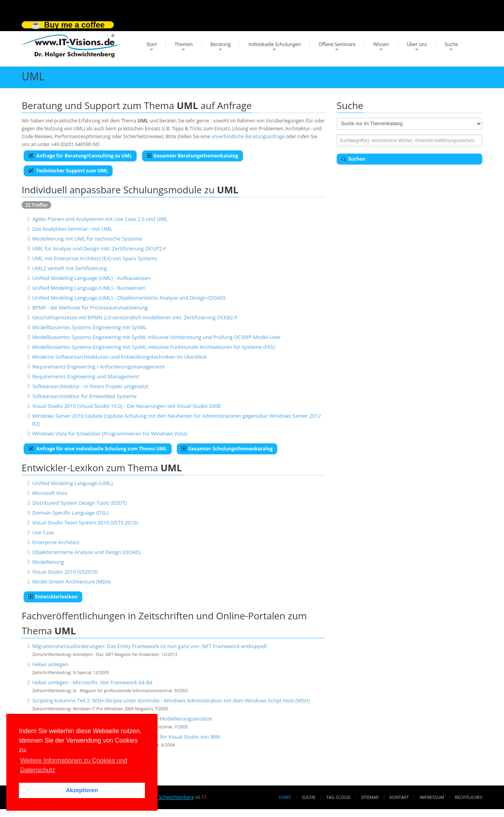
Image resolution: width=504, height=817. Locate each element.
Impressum (432, 797)
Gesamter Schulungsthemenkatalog (227, 449)
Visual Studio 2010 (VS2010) (65, 572)
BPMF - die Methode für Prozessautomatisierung (90, 308)
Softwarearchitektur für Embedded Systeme (84, 396)
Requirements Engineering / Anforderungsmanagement (98, 367)
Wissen (381, 44)
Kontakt (399, 797)
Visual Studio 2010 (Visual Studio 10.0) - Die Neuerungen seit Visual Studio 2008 (126, 406)
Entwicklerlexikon (53, 597)
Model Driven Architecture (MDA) (71, 582)
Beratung (220, 44)
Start (152, 44)
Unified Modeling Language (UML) (72, 483)
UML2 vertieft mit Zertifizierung (69, 268)
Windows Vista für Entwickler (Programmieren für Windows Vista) (110, 434)
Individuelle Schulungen (275, 44)
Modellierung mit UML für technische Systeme (87, 239)
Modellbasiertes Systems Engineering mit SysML (89, 327)
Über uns (417, 44)
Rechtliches (469, 797)
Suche (451, 44)
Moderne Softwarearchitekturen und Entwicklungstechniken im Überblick (120, 357)
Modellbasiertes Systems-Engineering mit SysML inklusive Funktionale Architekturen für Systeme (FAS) (154, 347)
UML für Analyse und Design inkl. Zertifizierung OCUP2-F (99, 248)
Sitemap (370, 797)
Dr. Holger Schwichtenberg (164, 797)
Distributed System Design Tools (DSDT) (80, 503)
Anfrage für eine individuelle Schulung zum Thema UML (98, 449)
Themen (183, 44)
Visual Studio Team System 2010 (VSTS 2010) (85, 522)
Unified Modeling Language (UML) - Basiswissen (89, 288)
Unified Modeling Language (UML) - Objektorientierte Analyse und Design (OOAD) (129, 298)
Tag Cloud (338, 797)
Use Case (43, 532)
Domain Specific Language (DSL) (70, 513)
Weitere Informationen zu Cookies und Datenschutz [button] (74, 765)
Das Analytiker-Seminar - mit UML (72, 229)
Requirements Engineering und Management (86, 376)
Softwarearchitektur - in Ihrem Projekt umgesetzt (90, 386)
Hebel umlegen (50, 664)
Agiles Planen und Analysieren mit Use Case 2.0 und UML (100, 219)
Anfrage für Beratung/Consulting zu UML (80, 156)
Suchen (353, 159)
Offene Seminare (337, 44)
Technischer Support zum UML (68, 171)
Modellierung (48, 562)
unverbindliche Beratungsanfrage (248, 136)
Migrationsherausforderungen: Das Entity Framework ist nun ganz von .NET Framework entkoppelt (150, 646)
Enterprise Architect (56, 542)
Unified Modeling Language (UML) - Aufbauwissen (91, 278)
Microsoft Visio (50, 493)
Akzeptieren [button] (82, 790)
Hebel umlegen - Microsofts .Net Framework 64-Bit (92, 682)
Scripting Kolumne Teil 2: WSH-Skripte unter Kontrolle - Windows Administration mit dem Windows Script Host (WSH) (171, 700)
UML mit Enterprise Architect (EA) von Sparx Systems (95, 258)
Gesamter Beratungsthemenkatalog (193, 156)
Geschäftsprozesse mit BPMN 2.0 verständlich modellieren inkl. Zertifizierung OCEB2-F (135, 317)
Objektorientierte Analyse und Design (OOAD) (86, 552)
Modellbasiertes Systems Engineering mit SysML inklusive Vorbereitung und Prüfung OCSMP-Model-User (157, 337)
